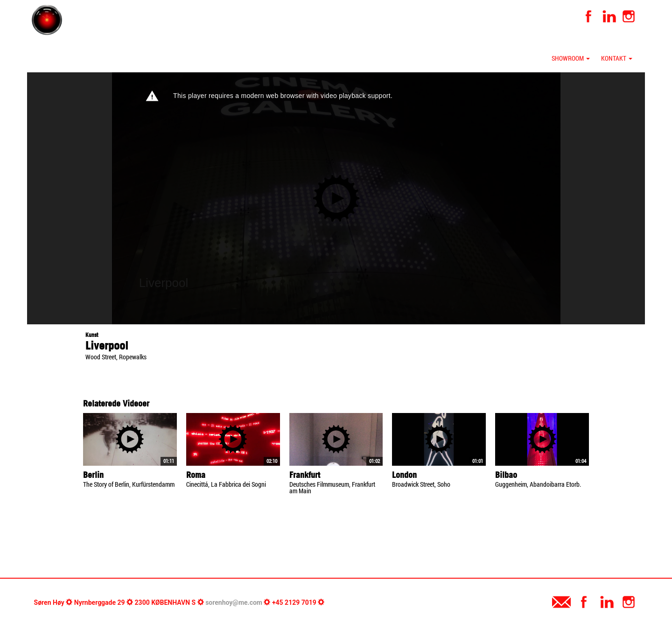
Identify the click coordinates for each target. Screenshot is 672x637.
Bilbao (506, 475)
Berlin (93, 475)
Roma (196, 475)
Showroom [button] (571, 58)
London (404, 475)
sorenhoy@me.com (234, 602)
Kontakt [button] (617, 58)
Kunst (92, 335)
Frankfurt (305, 475)
